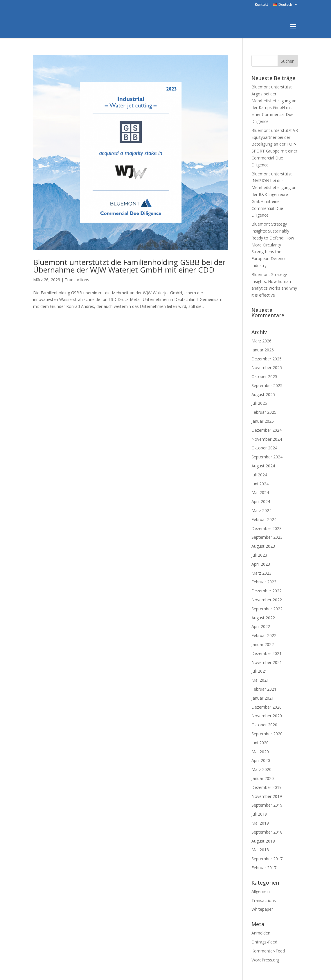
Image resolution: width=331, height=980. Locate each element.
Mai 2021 (260, 680)
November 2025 (267, 367)
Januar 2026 (263, 350)
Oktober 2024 (264, 448)
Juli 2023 (259, 555)
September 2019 (267, 805)
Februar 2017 (264, 868)
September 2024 (267, 457)
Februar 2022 (264, 635)
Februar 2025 (264, 412)
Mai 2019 (260, 823)
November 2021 (267, 662)
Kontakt (262, 5)
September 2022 (267, 609)
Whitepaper (262, 909)
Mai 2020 (260, 752)
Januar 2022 (263, 644)
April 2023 (261, 564)
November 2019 (267, 796)
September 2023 (267, 537)
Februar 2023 (264, 582)
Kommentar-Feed (268, 951)
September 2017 (267, 859)
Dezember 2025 (267, 359)
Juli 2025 (259, 403)
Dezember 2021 (267, 653)
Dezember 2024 (267, 430)
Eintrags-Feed (264, 942)
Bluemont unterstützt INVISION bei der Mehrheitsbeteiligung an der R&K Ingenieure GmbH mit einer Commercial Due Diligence (274, 195)
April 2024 (261, 501)
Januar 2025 (263, 421)
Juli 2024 (259, 475)
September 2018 (267, 832)
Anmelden (261, 933)
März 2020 (261, 769)
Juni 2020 (260, 743)
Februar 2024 (264, 519)
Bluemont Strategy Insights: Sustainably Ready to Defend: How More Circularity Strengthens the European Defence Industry (273, 245)
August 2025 (263, 394)
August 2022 (263, 618)
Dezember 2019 (267, 787)
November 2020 (267, 716)
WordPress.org (265, 960)
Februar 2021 (264, 689)
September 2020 (267, 734)
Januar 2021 (263, 698)
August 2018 (263, 841)
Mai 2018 (260, 850)
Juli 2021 (259, 671)
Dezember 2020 (267, 707)
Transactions (77, 280)
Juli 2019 (259, 814)
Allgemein (261, 891)
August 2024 (263, 466)
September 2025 (267, 385)
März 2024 (261, 510)
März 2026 (261, 341)
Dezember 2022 (267, 591)
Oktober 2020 (264, 725)
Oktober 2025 (264, 376)
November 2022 (267, 600)
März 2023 (261, 573)
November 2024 (267, 439)
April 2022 (261, 626)
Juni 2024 (260, 484)
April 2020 (261, 760)
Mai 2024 (260, 492)
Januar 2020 (263, 778)
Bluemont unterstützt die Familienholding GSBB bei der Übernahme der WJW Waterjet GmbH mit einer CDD (129, 266)
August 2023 (263, 546)
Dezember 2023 (267, 528)
